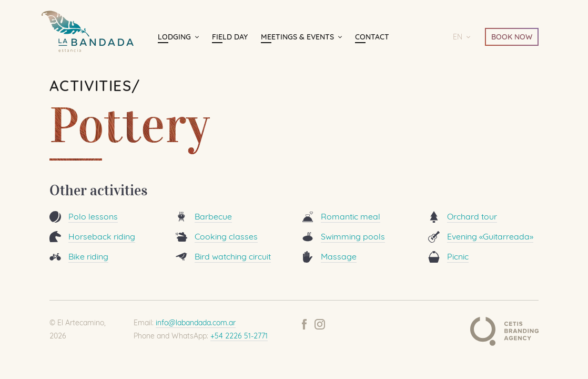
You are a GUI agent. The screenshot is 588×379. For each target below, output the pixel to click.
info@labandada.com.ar (196, 323)
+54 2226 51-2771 (239, 336)
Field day (230, 37)
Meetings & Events (297, 37)
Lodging (174, 37)
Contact (372, 37)
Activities (90, 86)
